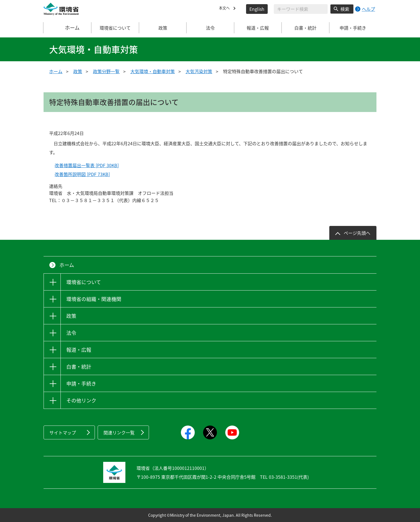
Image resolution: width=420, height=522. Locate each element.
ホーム (68, 28)
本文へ (226, 9)
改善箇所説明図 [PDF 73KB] (82, 174)
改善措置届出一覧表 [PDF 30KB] (87, 165)
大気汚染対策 (199, 71)
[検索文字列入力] (301, 9)
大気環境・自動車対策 (153, 71)
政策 (78, 71)
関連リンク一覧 (119, 432)
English (257, 9)
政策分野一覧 (106, 71)
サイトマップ (63, 432)
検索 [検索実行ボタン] (345, 9)
